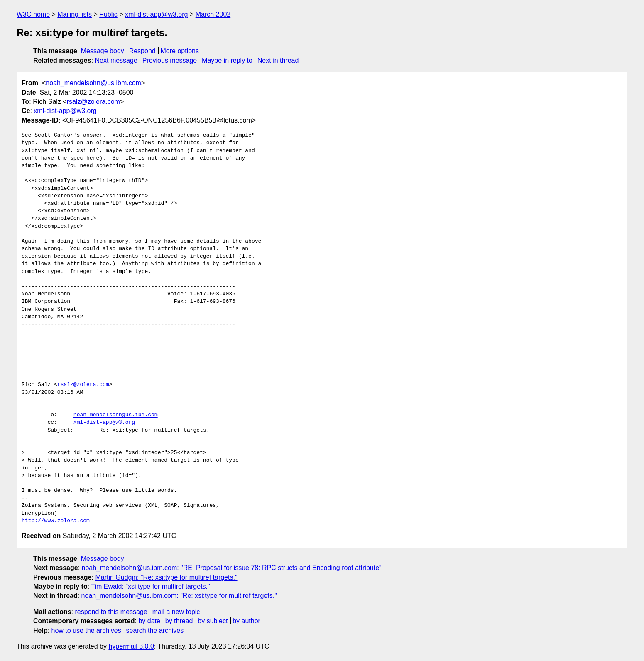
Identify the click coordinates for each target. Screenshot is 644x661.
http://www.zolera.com (56, 521)
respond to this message (111, 612)
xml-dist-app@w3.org (156, 14)
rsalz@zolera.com (93, 102)
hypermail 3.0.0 (131, 646)
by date (149, 621)
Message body (103, 51)
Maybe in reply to (227, 60)
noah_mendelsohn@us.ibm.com (93, 83)
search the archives (155, 630)
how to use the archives (86, 630)
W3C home (33, 14)
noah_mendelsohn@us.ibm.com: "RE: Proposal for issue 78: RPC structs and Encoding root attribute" (232, 568)
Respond (142, 51)
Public (108, 14)
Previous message (170, 60)
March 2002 (213, 14)
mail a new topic (176, 612)
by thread (179, 621)
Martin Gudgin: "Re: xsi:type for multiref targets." (166, 577)
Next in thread (278, 60)
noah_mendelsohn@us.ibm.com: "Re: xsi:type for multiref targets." (179, 596)
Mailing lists (75, 14)
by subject (213, 621)
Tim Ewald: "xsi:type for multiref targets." (150, 586)
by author (246, 621)
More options (180, 51)
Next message (116, 60)
